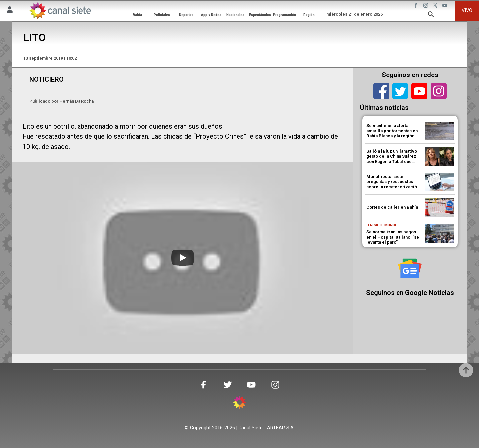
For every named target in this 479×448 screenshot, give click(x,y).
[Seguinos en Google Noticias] (410, 268)
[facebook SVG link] (417, 6)
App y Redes (211, 15)
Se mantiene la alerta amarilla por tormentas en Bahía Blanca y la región (392, 131)
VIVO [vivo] (467, 10)
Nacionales (235, 15)
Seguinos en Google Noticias (410, 293)
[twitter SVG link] (436, 6)
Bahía (137, 15)
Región (309, 15)
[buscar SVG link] (431, 15)
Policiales (162, 15)
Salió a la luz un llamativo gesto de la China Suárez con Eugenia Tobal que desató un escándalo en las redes (394, 161)
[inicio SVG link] (239, 404)
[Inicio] (60, 10)
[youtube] (419, 91)
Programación (285, 15)
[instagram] (439, 91)
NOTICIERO (46, 79)
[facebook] (381, 91)
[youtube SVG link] (445, 6)
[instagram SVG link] (426, 6)
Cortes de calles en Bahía (392, 207)
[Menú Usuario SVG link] (10, 11)
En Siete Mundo (383, 225)
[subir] (466, 370)
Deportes (186, 15)
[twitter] (400, 91)
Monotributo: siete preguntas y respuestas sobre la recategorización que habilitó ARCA (393, 184)
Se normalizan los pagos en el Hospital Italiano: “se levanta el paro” (393, 237)
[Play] (183, 258)
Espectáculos (260, 15)
